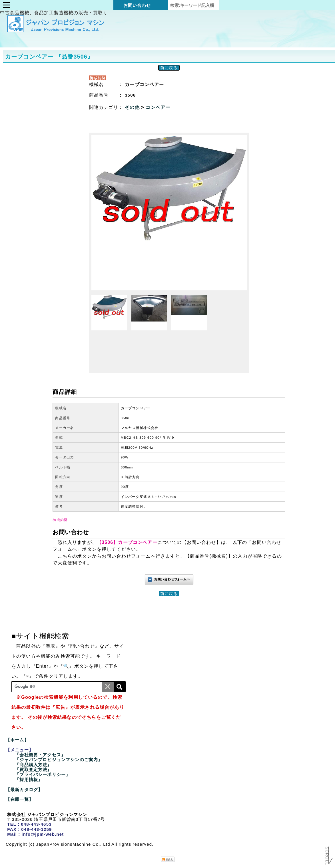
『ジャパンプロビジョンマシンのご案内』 (59, 760)
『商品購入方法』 (33, 765)
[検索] (119, 687)
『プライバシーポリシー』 (43, 774)
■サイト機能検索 (40, 636)
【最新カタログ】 (24, 790)
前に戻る (169, 68)
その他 (133, 107)
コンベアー (158, 107)
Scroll (327, 853)
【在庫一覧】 (20, 799)
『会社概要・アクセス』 (40, 755)
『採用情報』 (29, 780)
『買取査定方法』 (33, 770)
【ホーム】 (17, 740)
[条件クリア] (108, 687)
